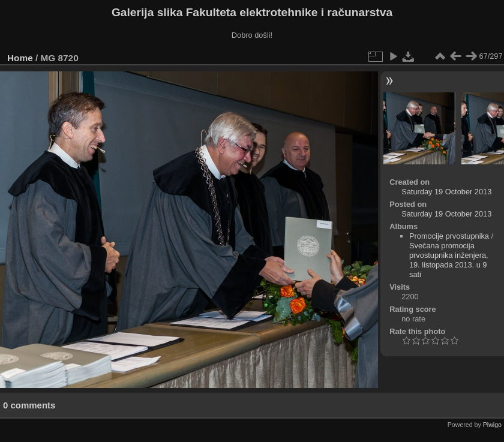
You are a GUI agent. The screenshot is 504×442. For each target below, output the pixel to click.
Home (20, 58)
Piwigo (492, 425)
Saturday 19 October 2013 (446, 192)
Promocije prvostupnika (449, 236)
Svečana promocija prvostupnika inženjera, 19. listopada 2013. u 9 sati (449, 260)
